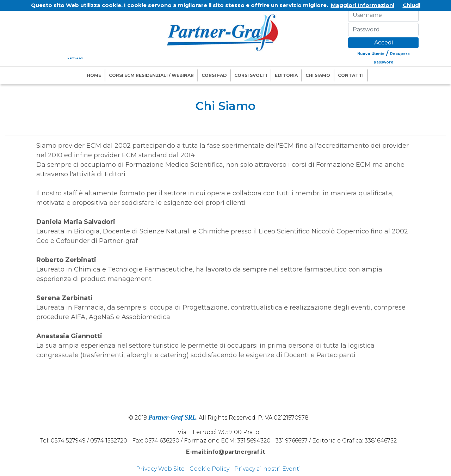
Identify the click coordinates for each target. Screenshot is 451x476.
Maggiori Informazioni (363, 5)
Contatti (351, 75)
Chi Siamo (318, 75)
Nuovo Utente (371, 54)
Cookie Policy (209, 469)
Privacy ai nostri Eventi (268, 469)
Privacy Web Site (160, 469)
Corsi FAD (214, 75)
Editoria (286, 75)
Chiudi (412, 5)
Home (94, 75)
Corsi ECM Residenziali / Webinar (151, 75)
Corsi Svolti (251, 75)
